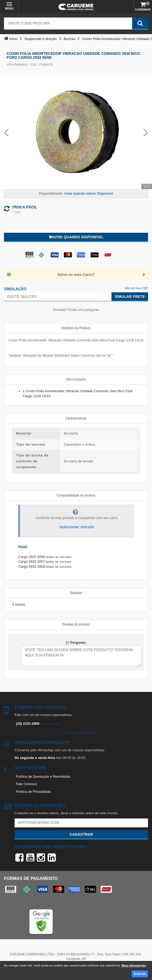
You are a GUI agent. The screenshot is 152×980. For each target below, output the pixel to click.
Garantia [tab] (76, 593)
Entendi (140, 974)
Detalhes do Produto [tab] (76, 328)
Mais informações (134, 965)
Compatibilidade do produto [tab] (76, 495)
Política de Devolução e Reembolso (43, 777)
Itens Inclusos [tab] (76, 379)
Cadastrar (81, 834)
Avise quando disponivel (76, 237)
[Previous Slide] (6, 132)
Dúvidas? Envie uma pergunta (76, 310)
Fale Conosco (26, 784)
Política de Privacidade (33, 792)
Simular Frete (130, 297)
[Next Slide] (146, 132)
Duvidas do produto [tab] (76, 624)
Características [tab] (76, 418)
